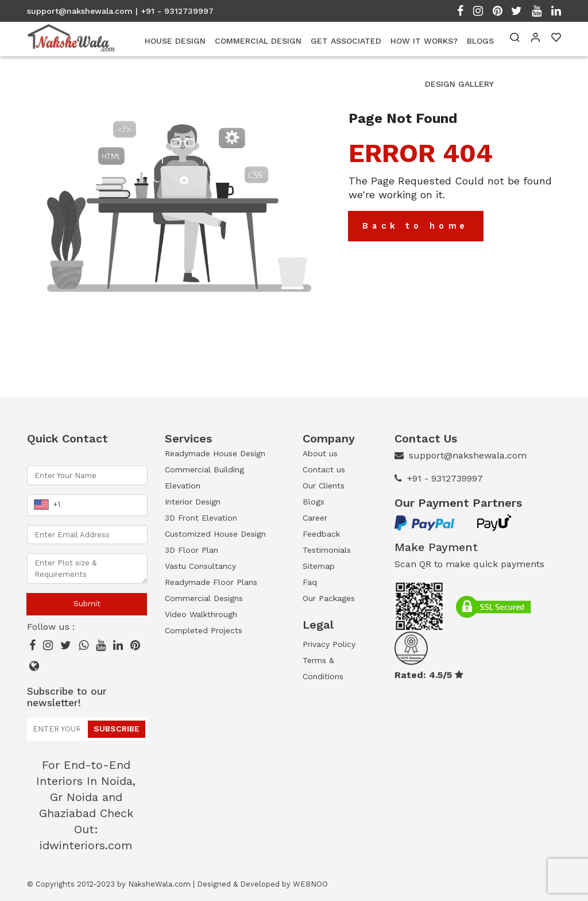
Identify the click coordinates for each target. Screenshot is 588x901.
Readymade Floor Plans (211, 582)
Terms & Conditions (323, 668)
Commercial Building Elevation (204, 478)
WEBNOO (310, 884)
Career (315, 518)
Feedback (321, 534)
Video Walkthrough (201, 614)
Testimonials (327, 550)
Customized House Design (215, 534)
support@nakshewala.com (80, 11)
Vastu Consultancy (200, 566)
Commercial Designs (204, 598)
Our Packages (329, 598)
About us (320, 453)
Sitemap (319, 566)
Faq (310, 582)
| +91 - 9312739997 (175, 11)
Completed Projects (204, 630)
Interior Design (193, 502)
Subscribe (117, 729)
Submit (87, 604)
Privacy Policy (329, 644)
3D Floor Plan (192, 550)
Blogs (314, 502)
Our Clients (324, 486)
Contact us (324, 469)
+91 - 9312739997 (445, 478)
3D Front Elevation (201, 518)
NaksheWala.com (159, 884)
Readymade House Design (215, 453)
